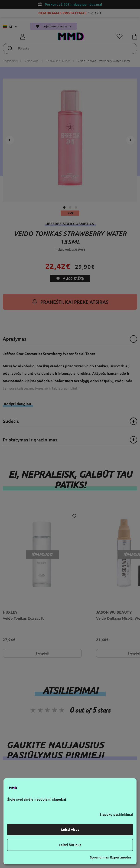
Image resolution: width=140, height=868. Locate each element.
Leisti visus (70, 830)
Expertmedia (120, 857)
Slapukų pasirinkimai (116, 814)
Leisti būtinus (70, 845)
